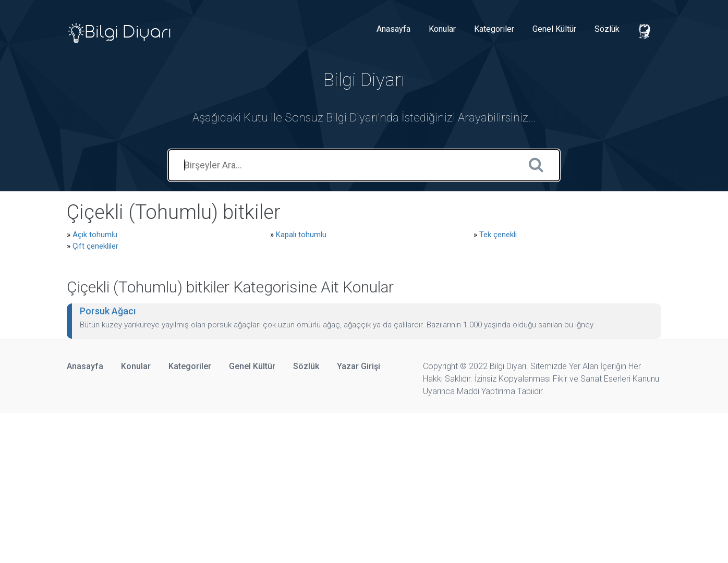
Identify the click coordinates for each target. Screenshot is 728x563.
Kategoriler (494, 29)
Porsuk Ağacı (108, 311)
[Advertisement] (313, 486)
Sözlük (607, 29)
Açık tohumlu (95, 235)
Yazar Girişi (359, 366)
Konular (442, 29)
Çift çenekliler (95, 246)
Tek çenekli (498, 235)
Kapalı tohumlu (301, 235)
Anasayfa (393, 29)
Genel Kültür (554, 29)
